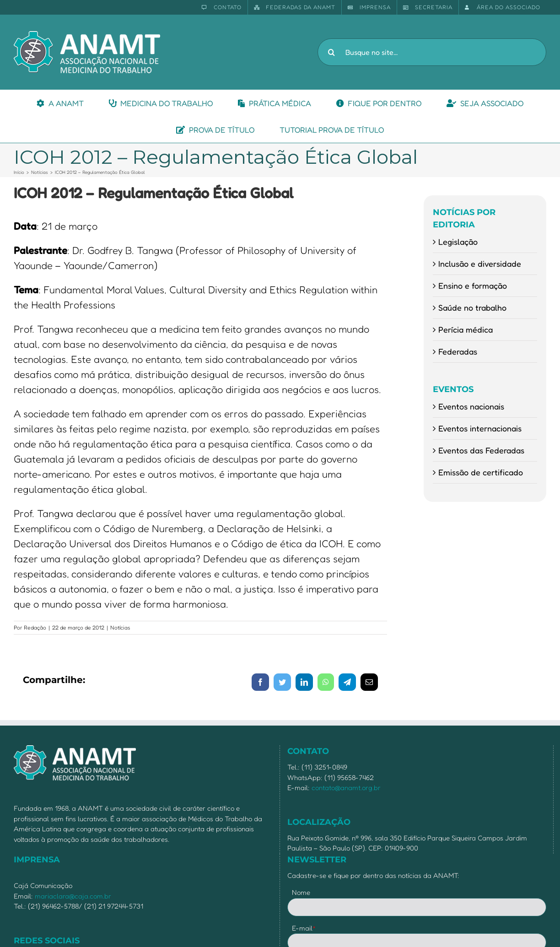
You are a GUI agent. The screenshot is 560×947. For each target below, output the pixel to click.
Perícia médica (466, 329)
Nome (301, 892)
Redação (35, 627)
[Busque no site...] (432, 52)
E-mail (304, 928)
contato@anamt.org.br (346, 788)
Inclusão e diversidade (480, 264)
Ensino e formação (473, 285)
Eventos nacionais (471, 406)
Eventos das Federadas (481, 450)
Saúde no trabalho (472, 307)
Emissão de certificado (481, 472)
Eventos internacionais (480, 428)
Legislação (458, 242)
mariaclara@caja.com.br (73, 896)
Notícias (120, 627)
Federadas (458, 351)
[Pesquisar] (331, 52)
